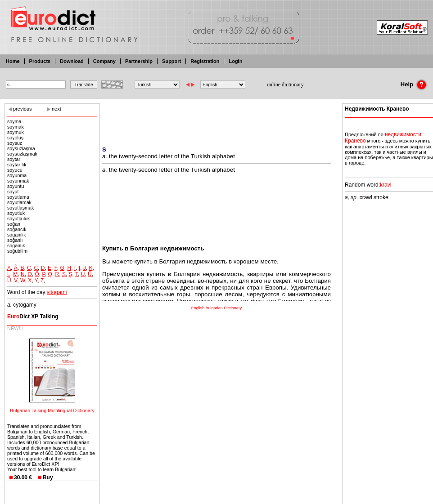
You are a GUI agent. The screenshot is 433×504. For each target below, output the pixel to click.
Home (13, 61)
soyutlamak (19, 202)
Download (72, 61)
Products (40, 61)
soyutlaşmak (20, 208)
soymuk (16, 132)
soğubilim (17, 251)
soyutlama (18, 197)
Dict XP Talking (33, 317)
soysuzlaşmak (22, 154)
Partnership (139, 61)
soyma (14, 121)
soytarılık (17, 165)
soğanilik (16, 235)
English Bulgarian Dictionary (217, 308)
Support (171, 61)
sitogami (57, 292)
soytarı (14, 159)
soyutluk (16, 213)
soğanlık (16, 245)
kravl (386, 185)
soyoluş (15, 138)
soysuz (15, 143)
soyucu (15, 170)
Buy (48, 477)
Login (235, 61)
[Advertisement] (216, 119)
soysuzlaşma (21, 148)
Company (104, 61)
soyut (13, 192)
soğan (14, 224)
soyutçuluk (18, 219)
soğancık (17, 229)
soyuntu (16, 186)
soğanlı (15, 240)
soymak (16, 127)
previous (23, 109)
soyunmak (18, 181)
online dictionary (285, 85)
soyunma (17, 175)
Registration (205, 61)
